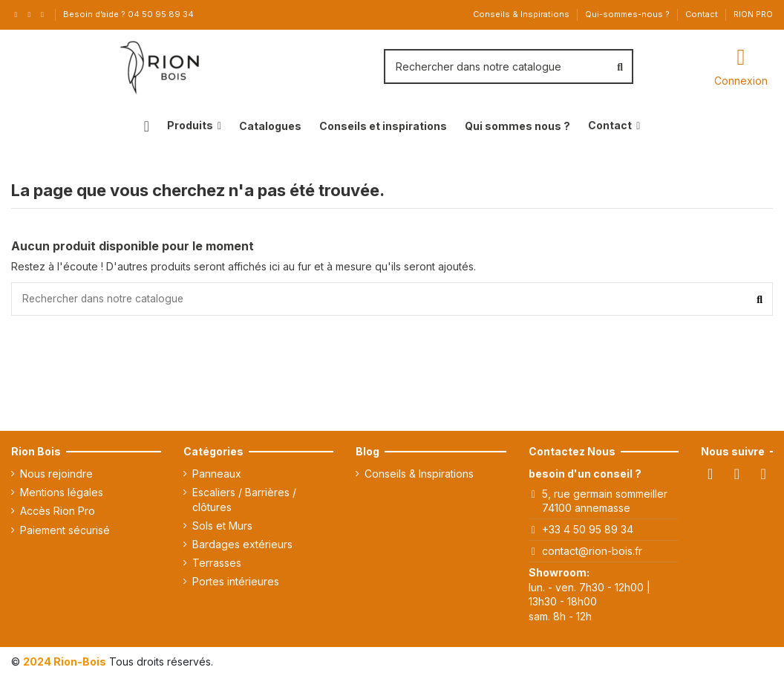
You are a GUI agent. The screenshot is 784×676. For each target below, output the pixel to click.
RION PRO (753, 14)
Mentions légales (62, 492)
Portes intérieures (236, 582)
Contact (703, 14)
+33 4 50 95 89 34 (588, 529)
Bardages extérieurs (242, 544)
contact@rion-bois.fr (592, 551)
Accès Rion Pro (58, 511)
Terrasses (217, 563)
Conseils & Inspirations (522, 14)
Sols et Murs (222, 526)
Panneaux (217, 474)
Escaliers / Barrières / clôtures (244, 500)
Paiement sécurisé (65, 530)
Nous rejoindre (56, 474)
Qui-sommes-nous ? (628, 14)
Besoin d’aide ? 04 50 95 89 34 (128, 14)
